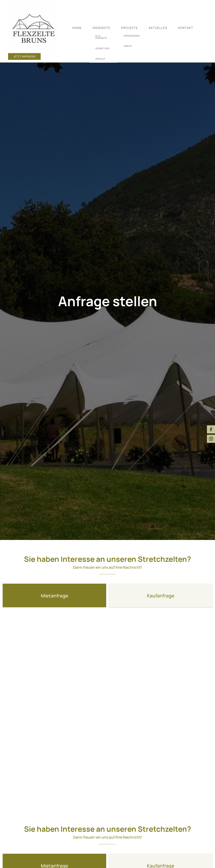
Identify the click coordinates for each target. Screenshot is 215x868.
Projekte (130, 28)
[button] (54, 595)
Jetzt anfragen (24, 56)
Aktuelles (158, 28)
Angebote (101, 28)
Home (77, 28)
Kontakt (186, 28)
